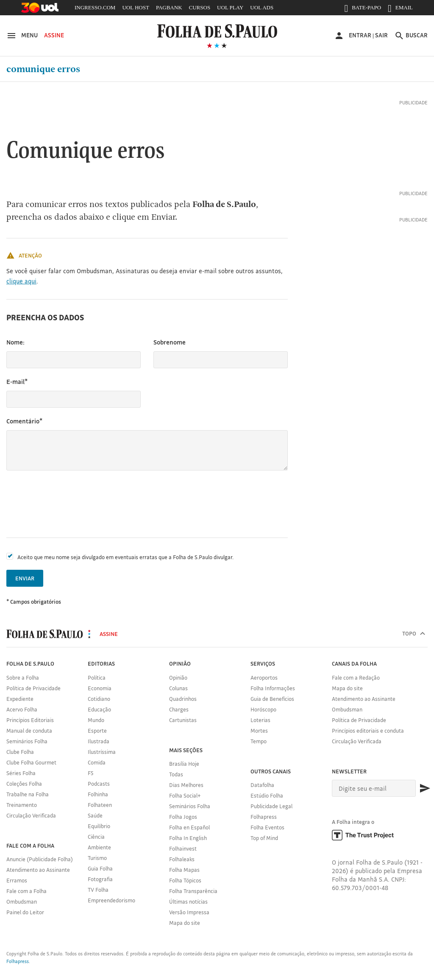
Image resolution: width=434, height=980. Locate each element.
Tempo (259, 741)
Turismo (97, 858)
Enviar (25, 578)
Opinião (178, 678)
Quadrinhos (183, 699)
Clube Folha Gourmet (31, 762)
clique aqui (21, 281)
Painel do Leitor (25, 912)
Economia (100, 688)
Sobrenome (170, 342)
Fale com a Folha (26, 891)
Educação (99, 709)
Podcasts (99, 784)
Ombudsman (22, 902)
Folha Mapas (184, 870)
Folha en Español (189, 827)
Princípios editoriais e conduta (368, 731)
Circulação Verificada (31, 815)
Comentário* (24, 421)
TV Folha (98, 890)
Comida (97, 762)
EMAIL (400, 9)
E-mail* (17, 382)
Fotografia (100, 879)
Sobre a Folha (23, 678)
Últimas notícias (188, 902)
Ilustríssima (102, 752)
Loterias (260, 720)
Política (97, 678)
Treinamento (22, 805)
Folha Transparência (193, 891)
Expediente (20, 699)
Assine (54, 35)
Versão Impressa (189, 912)
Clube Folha (20, 752)
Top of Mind (264, 838)
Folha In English (188, 838)
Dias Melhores (186, 785)
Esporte (97, 731)
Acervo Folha (22, 709)
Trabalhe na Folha (28, 794)
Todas (176, 774)
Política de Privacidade (33, 688)
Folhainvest (183, 848)
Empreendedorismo (111, 900)
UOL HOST (135, 7)
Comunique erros (43, 69)
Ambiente (99, 847)
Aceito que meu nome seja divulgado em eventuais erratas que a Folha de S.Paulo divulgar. (125, 557)
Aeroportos (264, 678)
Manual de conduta (29, 731)
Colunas (178, 688)
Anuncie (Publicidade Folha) (40, 859)
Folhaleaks (182, 859)
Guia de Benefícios (272, 699)
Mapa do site (185, 923)
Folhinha (98, 794)
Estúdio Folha (267, 795)
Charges (179, 709)
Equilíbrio (99, 826)
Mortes (259, 731)
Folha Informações (273, 688)
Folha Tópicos (185, 880)
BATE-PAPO (363, 9)
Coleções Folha (24, 784)
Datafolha (262, 785)
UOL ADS (262, 7)
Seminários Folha (27, 741)
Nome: (15, 342)
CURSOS (200, 7)
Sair (381, 35)
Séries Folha (21, 773)
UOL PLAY (230, 7)
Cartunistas (183, 720)
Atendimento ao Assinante (38, 870)
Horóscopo (263, 709)
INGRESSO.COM (95, 7)
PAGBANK (169, 7)
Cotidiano (99, 699)
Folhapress (264, 817)
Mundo (96, 720)
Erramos (17, 880)
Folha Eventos (267, 827)
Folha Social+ (185, 795)
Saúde (95, 815)
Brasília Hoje (184, 764)
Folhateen (100, 805)
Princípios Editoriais (30, 720)
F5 (90, 773)
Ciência (96, 837)
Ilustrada (99, 741)
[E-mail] (374, 788)
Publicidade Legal (271, 806)
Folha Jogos (183, 817)
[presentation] (71, 504)
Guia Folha (100, 868)
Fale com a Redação (356, 678)
